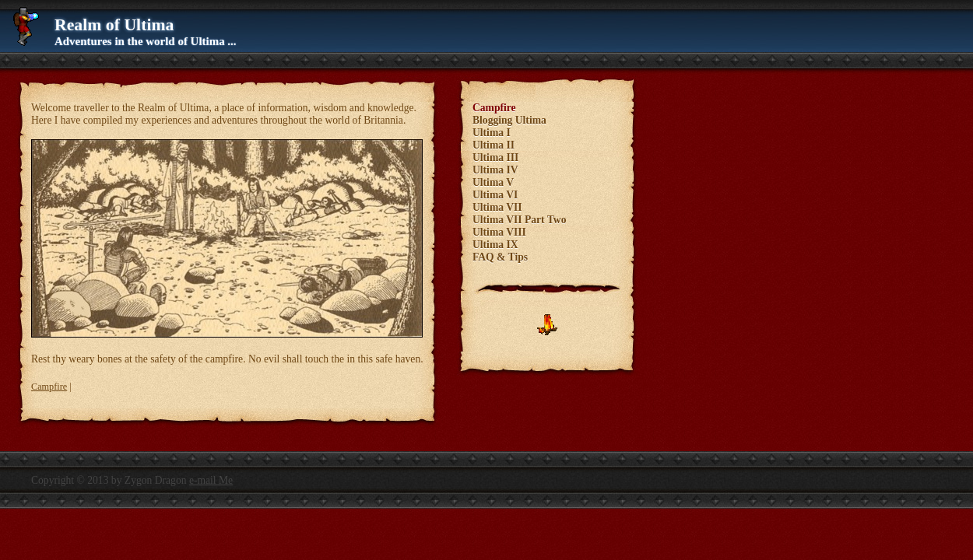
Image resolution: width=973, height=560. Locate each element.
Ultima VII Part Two (519, 220)
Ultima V (493, 182)
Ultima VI (495, 195)
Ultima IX (495, 245)
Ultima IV (495, 170)
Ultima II (494, 145)
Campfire (49, 387)
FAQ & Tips (500, 257)
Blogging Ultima (509, 120)
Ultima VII (497, 207)
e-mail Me (211, 480)
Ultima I (492, 133)
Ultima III (495, 157)
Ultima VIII (499, 232)
